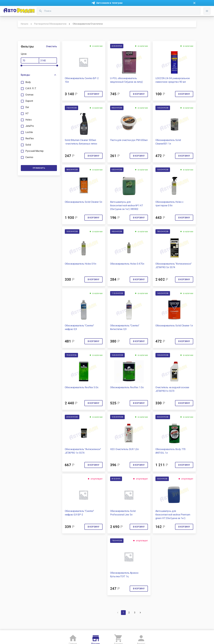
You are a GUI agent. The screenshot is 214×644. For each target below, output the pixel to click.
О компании (69, 10)
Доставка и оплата (126, 10)
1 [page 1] (123, 623)
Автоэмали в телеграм (109, 3)
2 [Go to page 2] (129, 623)
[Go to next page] (140, 623)
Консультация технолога (152, 10)
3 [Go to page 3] (135, 623)
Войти (191, 23)
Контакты (84, 10)
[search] (86, 20)
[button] (39, 86)
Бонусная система (102, 10)
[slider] (21, 76)
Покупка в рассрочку (49, 10)
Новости (29, 10)
